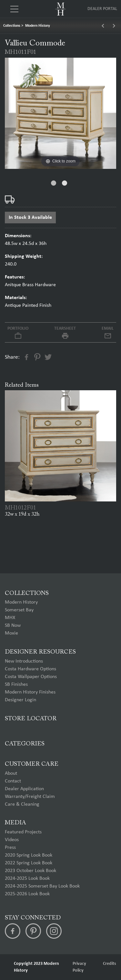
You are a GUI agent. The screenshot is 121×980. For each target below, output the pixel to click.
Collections (12, 26)
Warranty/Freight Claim (30, 797)
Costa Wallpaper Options (31, 677)
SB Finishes (16, 684)
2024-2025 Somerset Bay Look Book (42, 886)
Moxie (11, 633)
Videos (12, 840)
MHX (10, 618)
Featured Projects (23, 832)
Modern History (38, 26)
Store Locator (31, 719)
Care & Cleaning (22, 804)
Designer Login (20, 700)
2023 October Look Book (30, 871)
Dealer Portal (102, 9)
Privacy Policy (79, 967)
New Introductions (24, 661)
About (11, 773)
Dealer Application (24, 789)
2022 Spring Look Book (29, 863)
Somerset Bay (19, 610)
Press (10, 848)
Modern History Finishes (30, 692)
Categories (25, 744)
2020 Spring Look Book (29, 855)
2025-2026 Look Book (27, 894)
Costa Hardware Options (30, 669)
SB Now (13, 626)
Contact (13, 781)
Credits (110, 964)
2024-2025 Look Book (27, 878)
